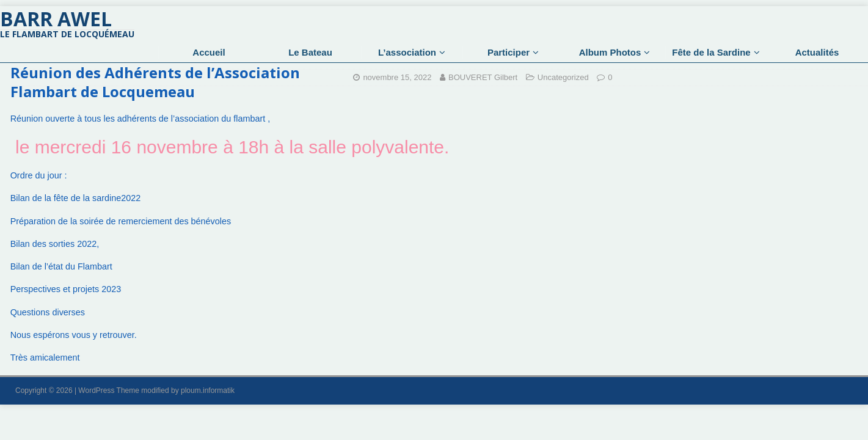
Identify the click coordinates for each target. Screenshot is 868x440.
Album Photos (610, 52)
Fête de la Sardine (711, 52)
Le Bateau (310, 52)
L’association (407, 52)
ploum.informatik (208, 391)
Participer (509, 52)
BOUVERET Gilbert (483, 77)
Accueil (209, 52)
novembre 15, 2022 (397, 77)
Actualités (817, 52)
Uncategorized (563, 77)
